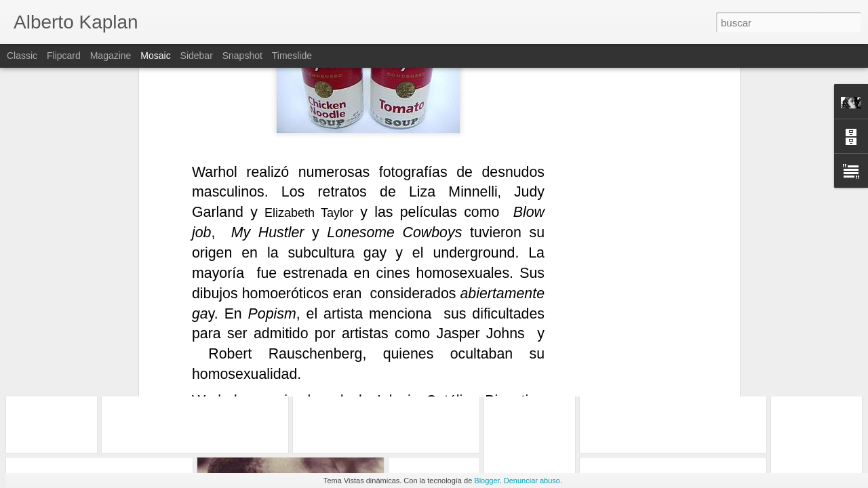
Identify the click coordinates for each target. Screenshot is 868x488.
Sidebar (197, 56)
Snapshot (242, 56)
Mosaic (155, 56)
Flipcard (64, 56)
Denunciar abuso (532, 481)
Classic (22, 56)
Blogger (487, 481)
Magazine (111, 56)
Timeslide (292, 56)
